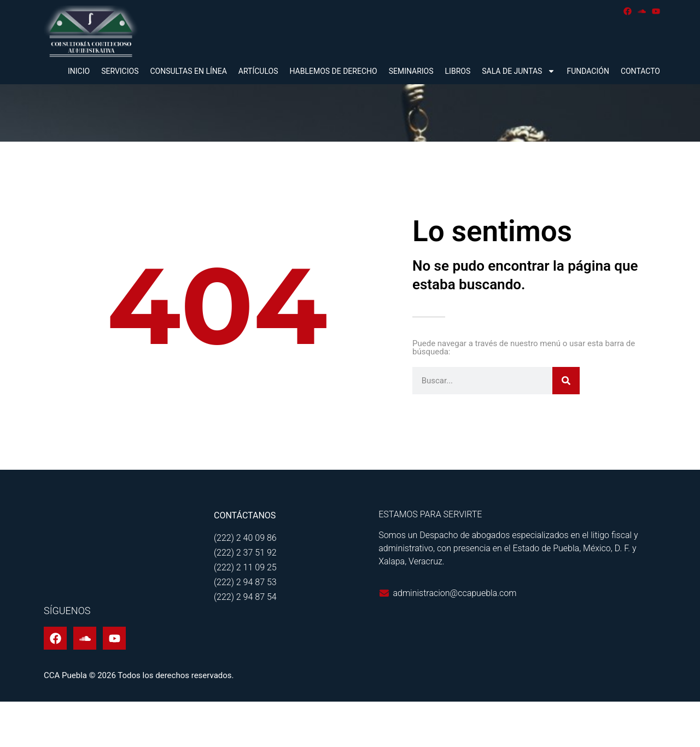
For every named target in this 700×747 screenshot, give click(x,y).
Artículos (258, 71)
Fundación (588, 71)
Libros (458, 71)
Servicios (120, 71)
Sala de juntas (518, 71)
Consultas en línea (188, 71)
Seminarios (411, 71)
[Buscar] (566, 425)
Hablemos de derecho (333, 71)
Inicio (79, 71)
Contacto (640, 71)
